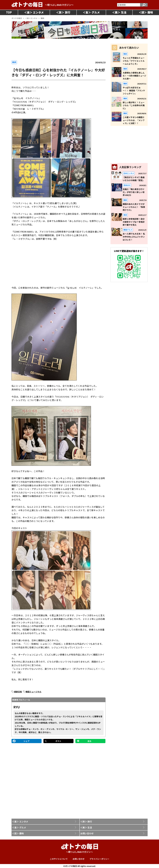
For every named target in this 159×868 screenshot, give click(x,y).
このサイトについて (59, 859)
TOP (9, 12)
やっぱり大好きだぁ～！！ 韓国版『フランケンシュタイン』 (134, 90)
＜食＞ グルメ (19, 827)
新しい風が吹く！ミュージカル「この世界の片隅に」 (134, 105)
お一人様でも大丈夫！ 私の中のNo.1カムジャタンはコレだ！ (134, 237)
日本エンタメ (129, 173)
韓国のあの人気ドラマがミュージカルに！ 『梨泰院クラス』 (134, 207)
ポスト (58, 741)
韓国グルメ (128, 230)
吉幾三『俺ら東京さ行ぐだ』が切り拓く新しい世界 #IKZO (134, 192)
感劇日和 (18, 692)
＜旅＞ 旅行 (86, 821)
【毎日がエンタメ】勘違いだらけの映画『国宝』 (134, 179)
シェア (26, 741)
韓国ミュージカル (34, 692)
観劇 (14, 62)
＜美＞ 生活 (86, 827)
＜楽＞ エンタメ (20, 821)
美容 (125, 215)
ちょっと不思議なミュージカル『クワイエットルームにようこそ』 (134, 61)
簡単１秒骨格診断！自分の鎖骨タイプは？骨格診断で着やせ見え (134, 222)
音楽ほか (127, 185)
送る (89, 741)
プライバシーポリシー (99, 859)
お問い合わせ (87, 833)
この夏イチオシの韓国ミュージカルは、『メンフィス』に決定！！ (134, 120)
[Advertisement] (59, 50)
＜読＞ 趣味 (18, 833)
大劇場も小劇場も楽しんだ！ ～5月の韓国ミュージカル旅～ (134, 76)
